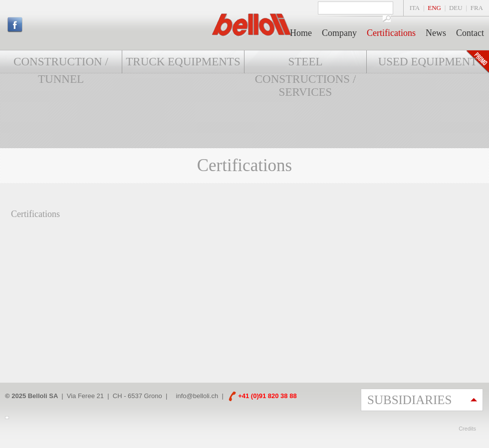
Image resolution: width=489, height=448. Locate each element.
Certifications (391, 33)
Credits (467, 429)
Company (339, 33)
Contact (470, 33)
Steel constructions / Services (306, 77)
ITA (415, 8)
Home (301, 33)
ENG (434, 8)
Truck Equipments (183, 62)
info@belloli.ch (197, 396)
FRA (477, 8)
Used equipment (428, 62)
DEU (456, 8)
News (436, 33)
